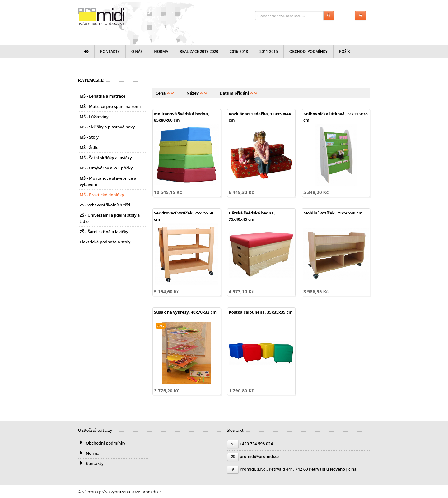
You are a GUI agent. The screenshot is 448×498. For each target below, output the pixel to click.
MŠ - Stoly (89, 137)
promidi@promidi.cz (259, 456)
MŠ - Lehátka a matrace (103, 96)
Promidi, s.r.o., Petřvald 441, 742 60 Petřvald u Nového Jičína (298, 469)
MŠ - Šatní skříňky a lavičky (106, 158)
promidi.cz (101, 16)
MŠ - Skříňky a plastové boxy (107, 127)
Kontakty (110, 51)
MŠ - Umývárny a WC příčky (106, 168)
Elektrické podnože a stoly (105, 242)
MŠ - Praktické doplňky (102, 195)
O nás (137, 51)
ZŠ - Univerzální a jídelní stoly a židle (110, 218)
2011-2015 (269, 51)
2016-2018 (239, 51)
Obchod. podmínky (308, 51)
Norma (161, 51)
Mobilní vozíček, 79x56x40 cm (333, 213)
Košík (345, 51)
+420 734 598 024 (256, 444)
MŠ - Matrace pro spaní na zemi (110, 106)
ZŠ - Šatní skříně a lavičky (104, 232)
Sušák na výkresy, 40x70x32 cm (185, 312)
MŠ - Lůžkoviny (94, 117)
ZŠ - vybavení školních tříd (105, 205)
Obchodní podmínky (102, 443)
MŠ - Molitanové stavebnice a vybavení (108, 181)
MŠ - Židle (89, 147)
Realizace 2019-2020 (199, 51)
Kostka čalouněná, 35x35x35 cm (261, 312)
